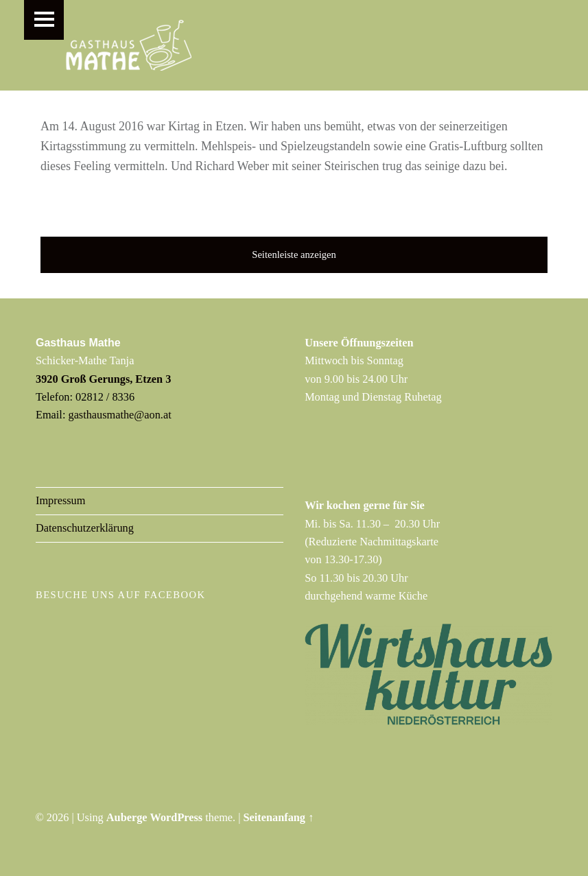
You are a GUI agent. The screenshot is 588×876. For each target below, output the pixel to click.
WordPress (177, 817)
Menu (44, 20)
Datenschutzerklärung (85, 528)
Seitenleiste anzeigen (294, 254)
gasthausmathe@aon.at (120, 415)
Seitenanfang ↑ (279, 817)
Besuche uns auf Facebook (120, 595)
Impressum (60, 501)
